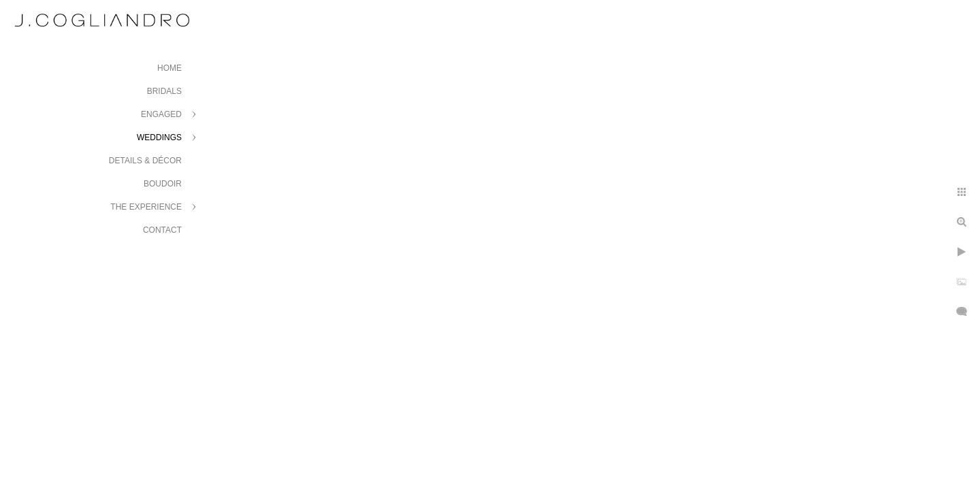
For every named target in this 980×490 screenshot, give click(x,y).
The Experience (146, 207)
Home (169, 68)
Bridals (164, 91)
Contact (162, 230)
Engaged (161, 114)
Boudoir (163, 184)
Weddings (159, 137)
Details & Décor (145, 161)
